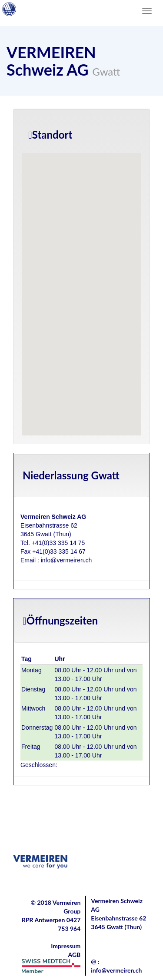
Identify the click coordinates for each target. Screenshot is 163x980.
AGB (74, 955)
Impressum (66, 946)
